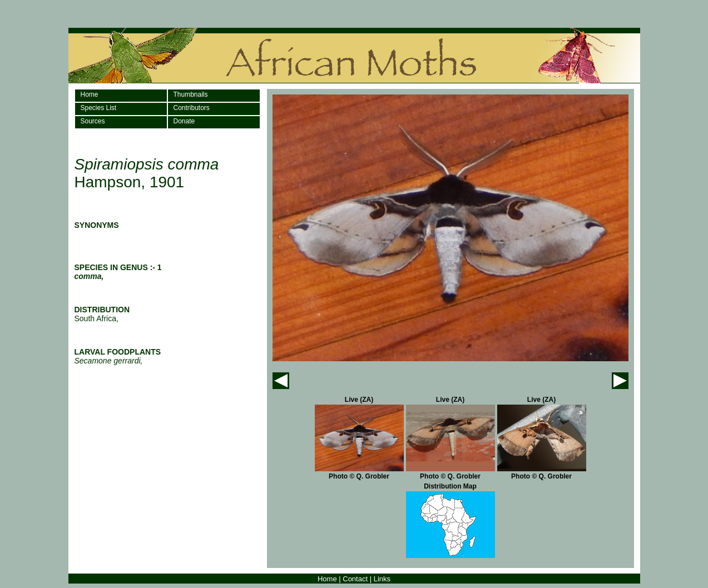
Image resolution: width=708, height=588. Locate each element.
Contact (355, 579)
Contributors (192, 108)
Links (382, 579)
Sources (93, 121)
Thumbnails (191, 94)
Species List (99, 108)
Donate (184, 121)
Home (90, 94)
